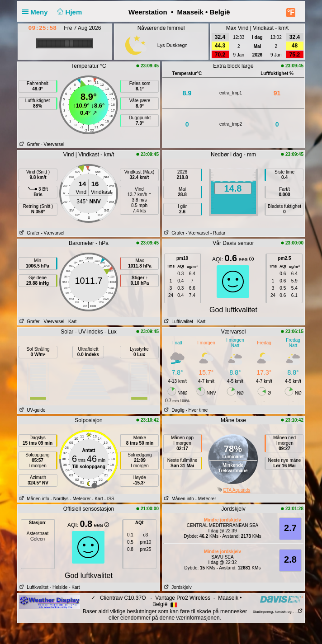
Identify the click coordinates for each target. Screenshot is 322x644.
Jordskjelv (177, 587)
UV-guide (31, 410)
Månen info (33, 499)
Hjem (69, 12)
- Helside (59, 587)
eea (246, 259)
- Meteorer (80, 499)
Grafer (29, 144)
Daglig (173, 410)
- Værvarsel (52, 144)
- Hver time (197, 410)
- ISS (109, 499)
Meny (37, 12)
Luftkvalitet (178, 322)
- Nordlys (60, 499)
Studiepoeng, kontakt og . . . (278, 612)
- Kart (71, 322)
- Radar (218, 233)
